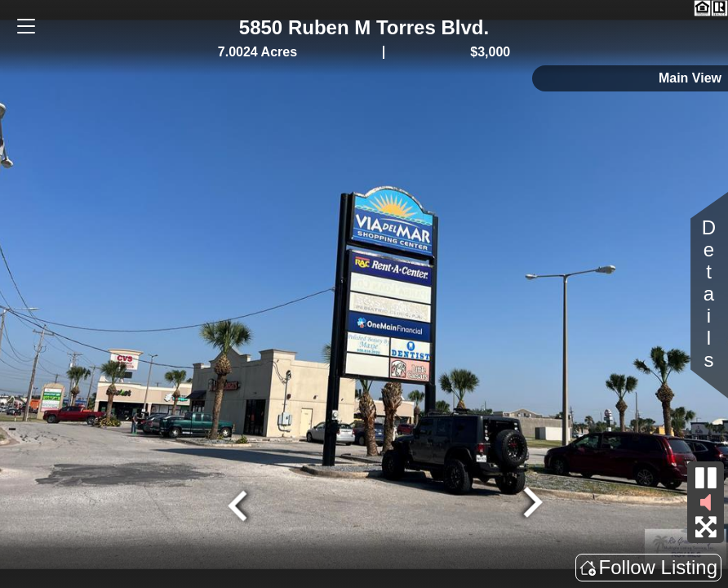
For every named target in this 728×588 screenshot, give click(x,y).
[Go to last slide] (240, 504)
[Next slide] (530, 504)
